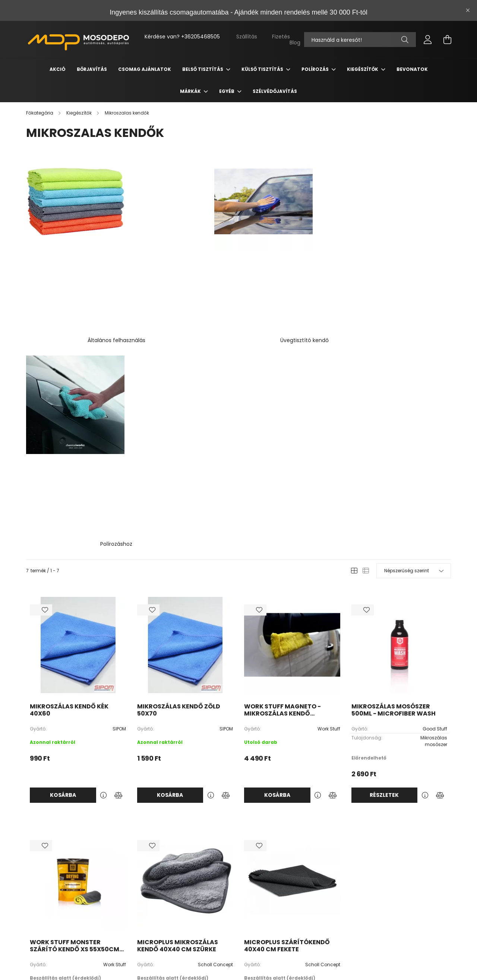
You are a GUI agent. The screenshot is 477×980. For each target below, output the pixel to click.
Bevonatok (412, 69)
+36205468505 (200, 37)
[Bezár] (468, 10)
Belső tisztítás (203, 69)
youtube (201, 907)
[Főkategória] (40, 113)
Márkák (191, 91)
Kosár (275, 894)
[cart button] (447, 40)
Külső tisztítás (263, 69)
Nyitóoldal (197, 861)
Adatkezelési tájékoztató (379, 872)
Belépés (277, 861)
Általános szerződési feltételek (385, 861)
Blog (295, 43)
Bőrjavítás (92, 69)
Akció (58, 69)
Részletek (384, 511)
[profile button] (428, 40)
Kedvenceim (282, 905)
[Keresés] (405, 40)
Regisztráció (282, 872)
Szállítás (247, 37)
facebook (186, 907)
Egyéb (227, 91)
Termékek (198, 872)
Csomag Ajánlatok (145, 69)
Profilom (277, 883)
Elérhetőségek (367, 905)
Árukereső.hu (134, 970)
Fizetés (281, 37)
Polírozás (316, 69)
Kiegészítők (363, 69)
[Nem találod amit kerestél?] (360, 40)
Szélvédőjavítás (275, 91)
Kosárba (63, 511)
